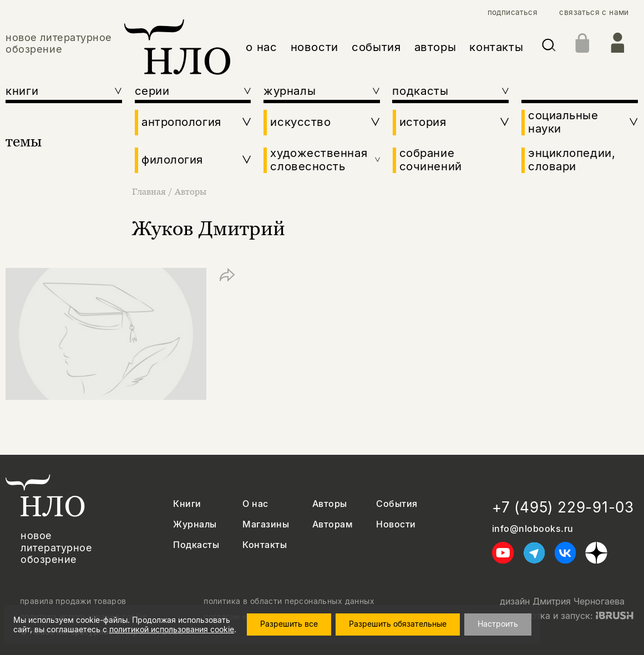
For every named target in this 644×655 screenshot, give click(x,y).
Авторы (191, 191)
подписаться (513, 12)
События (397, 504)
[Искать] (549, 47)
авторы (435, 47)
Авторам (333, 524)
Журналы (195, 524)
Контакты (265, 545)
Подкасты (196, 545)
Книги (187, 504)
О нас (255, 504)
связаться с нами (594, 12)
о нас (261, 47)
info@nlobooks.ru (533, 529)
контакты (496, 47)
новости (315, 47)
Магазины (266, 524)
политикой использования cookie (172, 629)
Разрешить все (295, 624)
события (376, 47)
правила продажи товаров (73, 601)
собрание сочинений (431, 160)
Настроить (503, 624)
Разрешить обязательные (403, 624)
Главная (150, 191)
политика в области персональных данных (289, 601)
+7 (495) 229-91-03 (563, 507)
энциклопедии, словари (572, 160)
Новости (396, 524)
